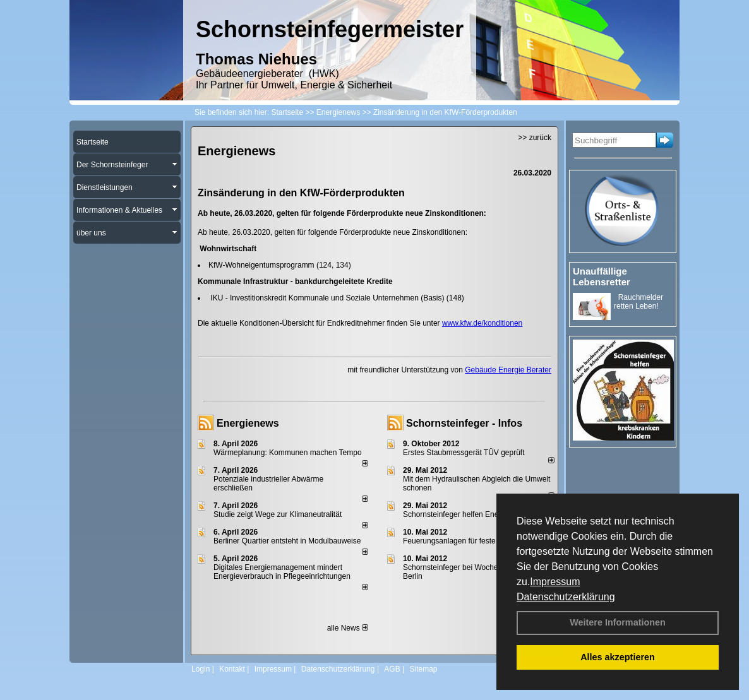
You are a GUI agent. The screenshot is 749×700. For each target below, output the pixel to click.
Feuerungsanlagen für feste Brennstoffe (470, 541)
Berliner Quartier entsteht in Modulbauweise (287, 541)
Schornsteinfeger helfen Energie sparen (470, 514)
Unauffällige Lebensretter (602, 276)
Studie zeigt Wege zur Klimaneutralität (278, 514)
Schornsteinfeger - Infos (464, 423)
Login (201, 669)
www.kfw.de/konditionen (482, 323)
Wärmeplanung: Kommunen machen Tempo (288, 453)
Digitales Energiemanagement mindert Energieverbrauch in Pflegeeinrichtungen (282, 572)
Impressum (555, 582)
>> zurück (535, 138)
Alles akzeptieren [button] (618, 657)
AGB (392, 669)
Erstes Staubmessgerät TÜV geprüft (464, 453)
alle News (348, 628)
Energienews (248, 423)
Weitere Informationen (618, 622)
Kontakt (232, 669)
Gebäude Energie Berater (508, 370)
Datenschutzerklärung (566, 597)
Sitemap (423, 669)
